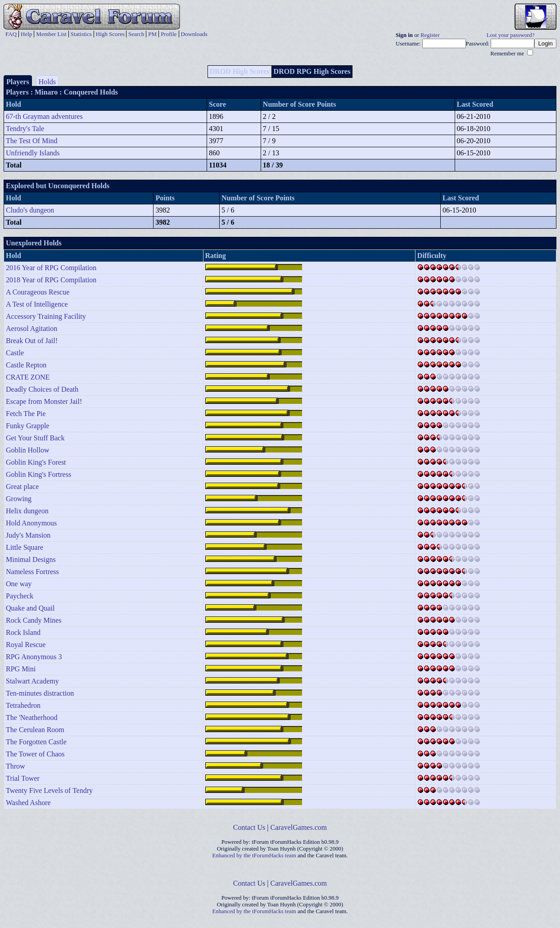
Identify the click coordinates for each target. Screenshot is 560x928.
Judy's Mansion (28, 535)
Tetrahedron (23, 705)
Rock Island (23, 632)
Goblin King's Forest (36, 462)
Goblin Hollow (27, 450)
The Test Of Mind (32, 141)
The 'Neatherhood (32, 718)
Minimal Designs (31, 559)
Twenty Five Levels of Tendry (49, 790)
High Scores (110, 34)
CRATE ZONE (28, 377)
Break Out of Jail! (32, 341)
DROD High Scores (240, 71)
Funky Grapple (27, 426)
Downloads (194, 34)
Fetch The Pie (26, 414)
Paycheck (20, 596)
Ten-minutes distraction (40, 693)
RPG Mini (21, 669)
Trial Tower (23, 778)
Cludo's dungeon (30, 210)
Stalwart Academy (32, 681)
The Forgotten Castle (36, 742)
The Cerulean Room (35, 730)
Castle (15, 353)
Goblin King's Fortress (38, 474)
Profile (169, 34)
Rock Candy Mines (34, 620)
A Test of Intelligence (37, 304)
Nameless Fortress (32, 572)
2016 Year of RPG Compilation (51, 268)
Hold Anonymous (31, 523)
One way (19, 584)
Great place (22, 487)
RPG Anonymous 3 (34, 657)
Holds (47, 82)
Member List (51, 34)
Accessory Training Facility (46, 316)
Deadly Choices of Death (42, 389)
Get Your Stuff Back (35, 438)
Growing (19, 499)
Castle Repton (26, 365)
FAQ (11, 34)
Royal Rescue (26, 645)
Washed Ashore (28, 803)
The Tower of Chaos (35, 754)
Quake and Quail (30, 608)
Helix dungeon (27, 511)
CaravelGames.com (299, 827)
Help (26, 34)
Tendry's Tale (25, 129)
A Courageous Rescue (38, 292)
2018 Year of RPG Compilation (51, 280)
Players (18, 82)
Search (136, 34)
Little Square (25, 547)
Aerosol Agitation (32, 328)
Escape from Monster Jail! (44, 401)
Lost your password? (511, 35)
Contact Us (249, 827)
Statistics (81, 34)
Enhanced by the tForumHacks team (254, 856)
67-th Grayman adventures (44, 116)
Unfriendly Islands (33, 153)
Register (430, 35)
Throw (16, 766)
